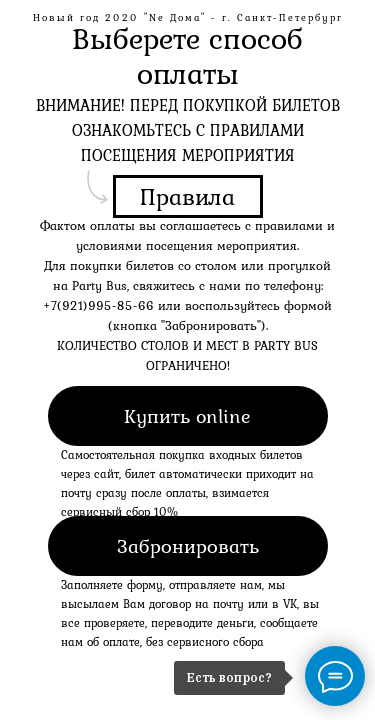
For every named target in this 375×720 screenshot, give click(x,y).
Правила (187, 196)
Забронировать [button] (188, 546)
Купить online (187, 416)
